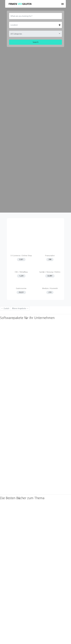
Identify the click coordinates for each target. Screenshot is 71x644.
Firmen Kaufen (20, 4)
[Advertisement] (35, 234)
